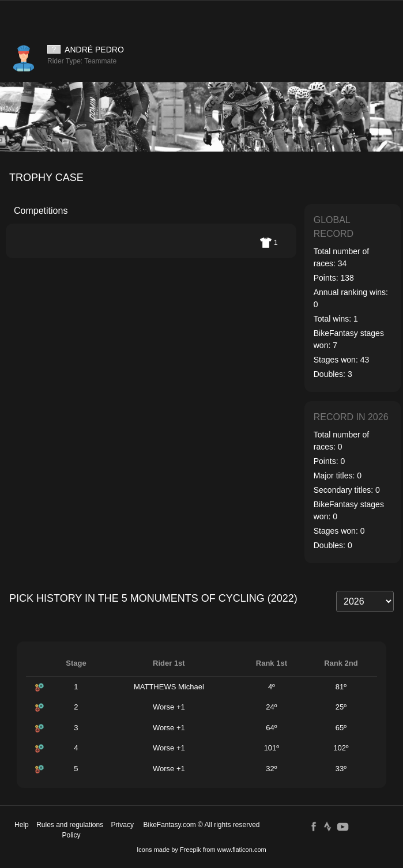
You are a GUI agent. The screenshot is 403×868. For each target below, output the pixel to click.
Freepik (191, 850)
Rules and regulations (70, 825)
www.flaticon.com (242, 850)
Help (22, 825)
